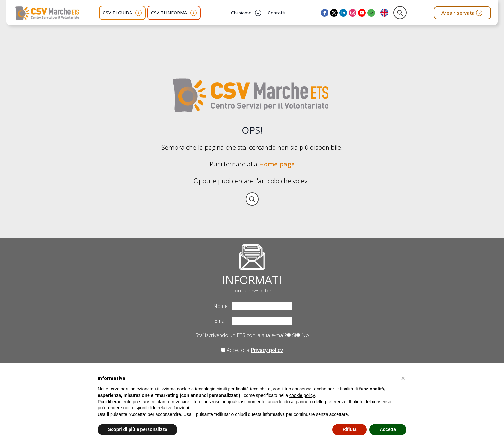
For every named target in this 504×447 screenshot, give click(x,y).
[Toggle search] (400, 13)
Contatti (277, 13)
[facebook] (325, 13)
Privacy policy (267, 350)
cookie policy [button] (302, 395)
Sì (291, 335)
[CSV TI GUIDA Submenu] (139, 13)
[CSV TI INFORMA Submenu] (194, 13)
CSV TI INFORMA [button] (169, 13)
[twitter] (334, 13)
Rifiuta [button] (350, 429)
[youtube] (362, 13)
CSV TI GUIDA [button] (117, 13)
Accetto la (252, 350)
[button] (403, 378)
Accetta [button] (388, 429)
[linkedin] (343, 13)
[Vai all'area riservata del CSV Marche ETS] (462, 13)
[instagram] (353, 13)
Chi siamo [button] (241, 13)
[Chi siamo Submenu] (258, 13)
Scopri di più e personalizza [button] (138, 429)
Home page (277, 164)
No (302, 335)
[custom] (371, 13)
